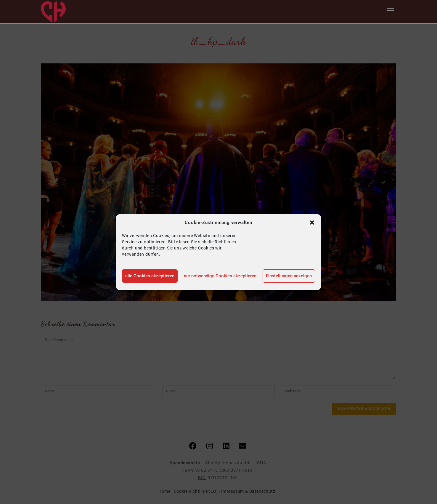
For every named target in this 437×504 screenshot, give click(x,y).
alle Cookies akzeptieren (150, 276)
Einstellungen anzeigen (289, 276)
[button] (312, 223)
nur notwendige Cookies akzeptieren (220, 276)
